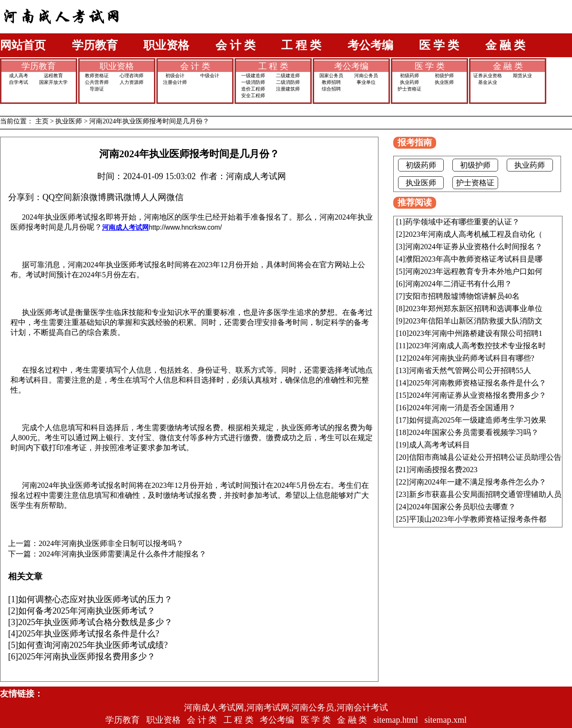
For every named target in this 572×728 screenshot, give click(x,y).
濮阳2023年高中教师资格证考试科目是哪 (474, 259)
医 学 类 (439, 45)
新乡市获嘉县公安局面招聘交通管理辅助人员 (485, 494)
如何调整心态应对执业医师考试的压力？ (95, 599)
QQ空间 (57, 197)
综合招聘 (331, 89)
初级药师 (409, 76)
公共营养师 (97, 82)
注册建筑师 (288, 89)
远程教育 (53, 76)
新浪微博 (89, 197)
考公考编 (370, 45)
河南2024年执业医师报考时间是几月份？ (149, 121)
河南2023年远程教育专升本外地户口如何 (474, 271)
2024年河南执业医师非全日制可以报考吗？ (111, 544)
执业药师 (409, 82)
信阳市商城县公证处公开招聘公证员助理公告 (485, 457)
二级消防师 (288, 82)
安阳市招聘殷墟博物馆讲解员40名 (462, 296)
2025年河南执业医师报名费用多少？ (87, 657)
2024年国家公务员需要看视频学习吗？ (474, 432)
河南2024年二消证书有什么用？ (459, 284)
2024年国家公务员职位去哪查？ (462, 507)
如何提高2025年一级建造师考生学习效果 (478, 420)
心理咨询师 (132, 76)
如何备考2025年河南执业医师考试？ (87, 611)
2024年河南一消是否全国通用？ (462, 408)
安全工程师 (253, 96)
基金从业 (488, 82)
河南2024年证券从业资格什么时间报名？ (474, 247)
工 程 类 (301, 45)
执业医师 (444, 82)
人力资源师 (132, 82)
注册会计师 (175, 82)
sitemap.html (396, 720)
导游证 (97, 89)
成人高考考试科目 (439, 445)
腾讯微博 (123, 197)
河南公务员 (366, 76)
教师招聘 (331, 82)
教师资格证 (97, 76)
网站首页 (23, 45)
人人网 (153, 197)
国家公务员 (331, 76)
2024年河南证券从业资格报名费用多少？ (478, 395)
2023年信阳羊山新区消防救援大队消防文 (474, 321)
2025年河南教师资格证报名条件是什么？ (478, 383)
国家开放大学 (53, 82)
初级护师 (444, 76)
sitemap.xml (446, 720)
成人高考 (19, 76)
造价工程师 (253, 89)
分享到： (25, 197)
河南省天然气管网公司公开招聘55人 (470, 370)
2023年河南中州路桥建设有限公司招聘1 (476, 333)
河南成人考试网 (125, 227)
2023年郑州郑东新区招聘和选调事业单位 (474, 308)
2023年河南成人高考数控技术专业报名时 (477, 346)
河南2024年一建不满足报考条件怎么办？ (478, 482)
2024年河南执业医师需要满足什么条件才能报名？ (123, 554)
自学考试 (19, 82)
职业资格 (166, 45)
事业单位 (366, 82)
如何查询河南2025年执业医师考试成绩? (93, 645)
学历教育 (95, 45)
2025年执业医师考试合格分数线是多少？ (95, 622)
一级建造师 (253, 76)
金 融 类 (505, 45)
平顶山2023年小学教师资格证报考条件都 (478, 519)
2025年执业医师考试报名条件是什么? (89, 634)
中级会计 (210, 76)
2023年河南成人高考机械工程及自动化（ (474, 234)
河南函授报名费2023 (443, 470)
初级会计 (175, 76)
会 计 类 (235, 45)
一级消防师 (253, 82)
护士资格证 (409, 89)
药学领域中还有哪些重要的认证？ (462, 222)
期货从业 (522, 76)
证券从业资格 (488, 76)
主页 (42, 121)
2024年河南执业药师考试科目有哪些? (472, 358)
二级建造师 (288, 76)
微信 (175, 197)
